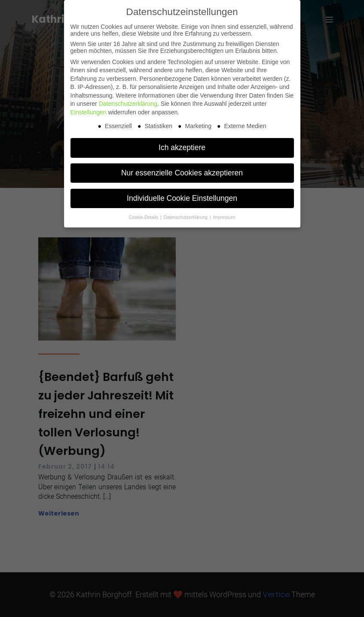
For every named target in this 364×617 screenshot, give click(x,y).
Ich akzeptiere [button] (182, 147)
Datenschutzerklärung (128, 104)
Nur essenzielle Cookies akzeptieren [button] (182, 173)
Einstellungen (89, 112)
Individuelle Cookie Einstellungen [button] (182, 198)
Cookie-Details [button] (144, 217)
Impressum (224, 217)
